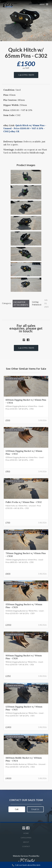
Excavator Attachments (21, 303)
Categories (26, 838)
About (26, 842)
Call (17, 809)
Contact (26, 846)
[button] (44, 4)
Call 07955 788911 (26, 75)
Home (26, 833)
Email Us (35, 809)
